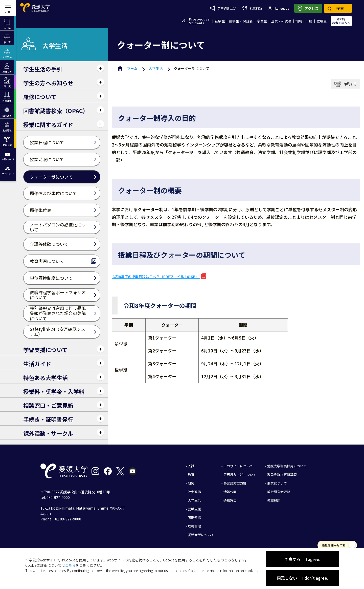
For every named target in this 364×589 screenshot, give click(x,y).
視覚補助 (252, 8)
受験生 (220, 21)
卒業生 (262, 21)
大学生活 (156, 68)
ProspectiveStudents (199, 21)
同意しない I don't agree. (302, 578)
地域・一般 (304, 21)
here (200, 571)
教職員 (322, 21)
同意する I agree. (302, 559)
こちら (70, 565)
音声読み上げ (223, 8)
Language (279, 8)
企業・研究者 (281, 21)
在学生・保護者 (241, 21)
